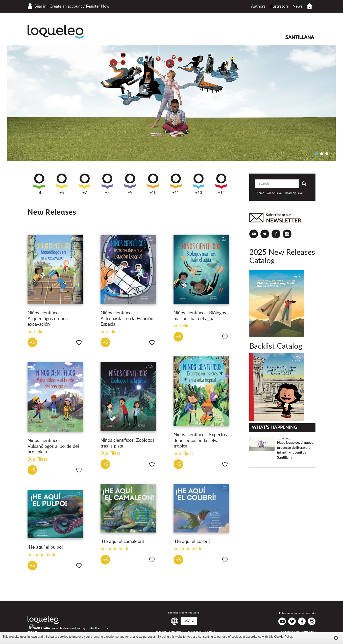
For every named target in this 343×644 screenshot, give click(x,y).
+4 (39, 184)
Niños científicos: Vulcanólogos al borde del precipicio (53, 446)
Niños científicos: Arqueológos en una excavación (48, 319)
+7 (85, 184)
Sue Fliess (38, 332)
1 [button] (316, 154)
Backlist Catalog (276, 346)
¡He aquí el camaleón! (122, 542)
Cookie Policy (283, 637)
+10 (153, 184)
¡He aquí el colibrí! (192, 542)
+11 (176, 184)
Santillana (300, 37)
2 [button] (322, 154)
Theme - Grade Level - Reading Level (279, 193)
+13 (199, 184)
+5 (62, 184)
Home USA (310, 6)
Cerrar (336, 638)
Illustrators (279, 6)
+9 (130, 184)
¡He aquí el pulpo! (45, 547)
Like (79, 342)
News (298, 6)
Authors (258, 6)
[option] (171, 103)
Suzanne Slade (115, 549)
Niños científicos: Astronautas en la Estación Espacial (127, 319)
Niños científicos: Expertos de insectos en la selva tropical (200, 441)
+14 (221, 184)
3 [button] (327, 154)
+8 (107, 184)
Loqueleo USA (56, 32)
